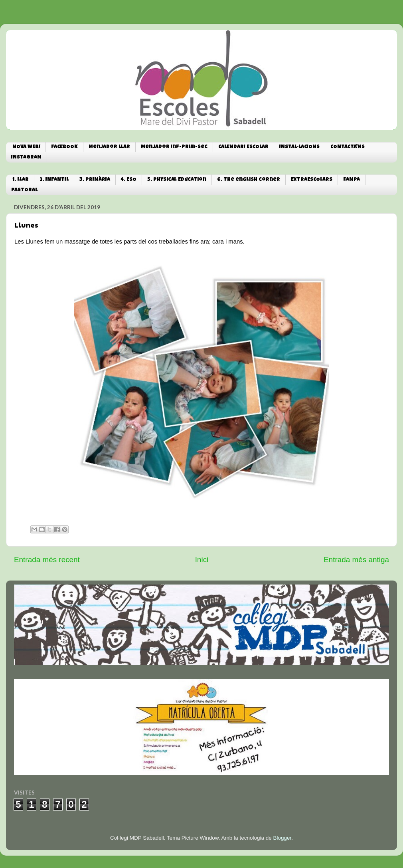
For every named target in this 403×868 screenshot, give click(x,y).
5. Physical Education (177, 180)
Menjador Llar (109, 147)
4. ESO (129, 180)
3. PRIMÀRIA (95, 180)
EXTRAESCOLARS (312, 180)
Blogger (282, 838)
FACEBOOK (64, 147)
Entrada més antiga (356, 560)
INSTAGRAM (26, 158)
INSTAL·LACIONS (299, 147)
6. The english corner (249, 180)
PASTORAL (24, 190)
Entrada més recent (47, 560)
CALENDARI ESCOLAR (243, 147)
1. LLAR (21, 180)
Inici (202, 560)
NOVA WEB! (26, 147)
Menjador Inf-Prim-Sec (174, 147)
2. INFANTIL (54, 180)
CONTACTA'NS (348, 147)
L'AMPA (352, 180)
